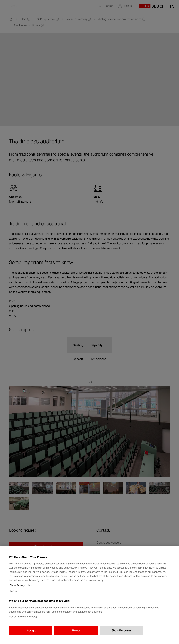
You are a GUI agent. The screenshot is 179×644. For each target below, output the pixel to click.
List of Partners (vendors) (23, 619)
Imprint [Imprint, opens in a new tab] (14, 594)
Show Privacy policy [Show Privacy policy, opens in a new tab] (21, 588)
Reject (76, 633)
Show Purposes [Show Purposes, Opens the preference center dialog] (121, 633)
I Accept (31, 633)
